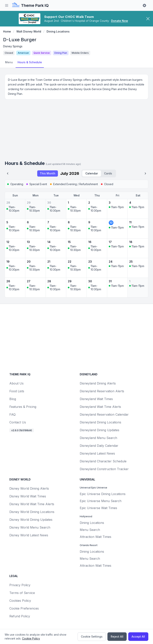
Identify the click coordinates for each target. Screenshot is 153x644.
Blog (13, 399)
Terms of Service (22, 593)
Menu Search (90, 530)
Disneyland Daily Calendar (99, 446)
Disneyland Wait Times (96, 399)
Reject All (117, 637)
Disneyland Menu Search (98, 438)
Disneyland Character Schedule (103, 461)
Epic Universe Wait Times (98, 508)
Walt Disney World (29, 31)
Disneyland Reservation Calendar (104, 414)
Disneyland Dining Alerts (98, 383)
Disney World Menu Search (30, 527)
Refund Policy (20, 616)
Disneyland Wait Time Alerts (100, 407)
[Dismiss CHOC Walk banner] (148, 19)
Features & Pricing (23, 407)
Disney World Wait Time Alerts (32, 504)
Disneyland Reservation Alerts (102, 391)
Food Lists (17, 391)
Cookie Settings (92, 637)
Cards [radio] (108, 173)
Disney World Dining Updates (31, 520)
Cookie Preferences (24, 608)
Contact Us (18, 422)
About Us (16, 383)
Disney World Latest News (29, 535)
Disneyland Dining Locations (100, 422)
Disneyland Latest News (97, 453)
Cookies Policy (20, 601)
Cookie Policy (31, 638)
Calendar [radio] (92, 173)
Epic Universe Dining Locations (103, 494)
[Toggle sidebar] (7, 5)
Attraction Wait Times (96, 537)
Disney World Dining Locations (32, 512)
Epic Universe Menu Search (101, 501)
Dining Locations (58, 31)
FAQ (12, 414)
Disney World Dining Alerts (29, 488)
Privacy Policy (20, 585)
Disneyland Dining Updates (99, 430)
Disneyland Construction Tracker (104, 469)
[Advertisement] (76, 131)
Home (7, 31)
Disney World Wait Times (28, 496)
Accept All (138, 637)
